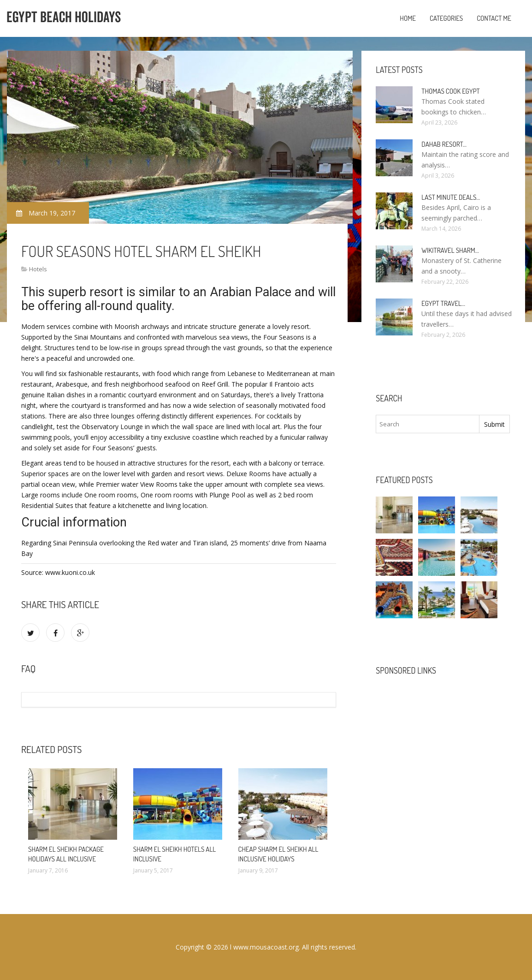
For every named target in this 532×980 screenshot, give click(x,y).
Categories (446, 18)
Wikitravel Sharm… (450, 250)
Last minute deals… (451, 197)
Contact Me (494, 18)
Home (408, 18)
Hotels (38, 269)
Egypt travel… (443, 303)
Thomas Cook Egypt (450, 91)
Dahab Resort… (444, 144)
